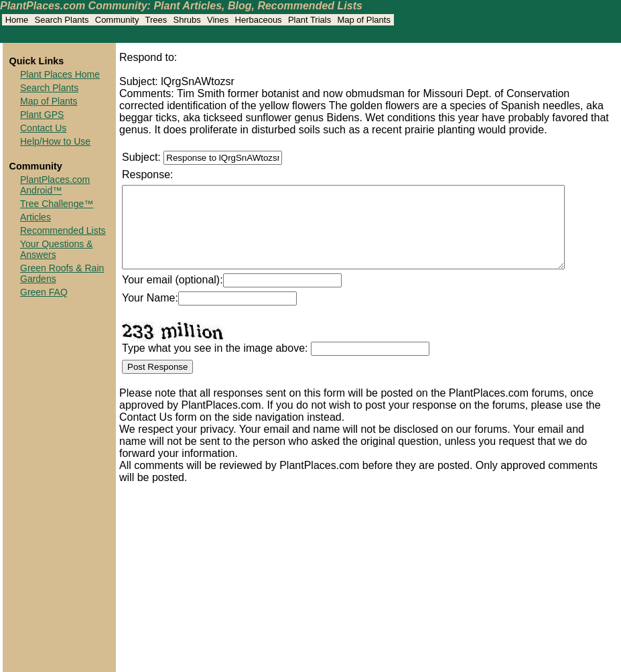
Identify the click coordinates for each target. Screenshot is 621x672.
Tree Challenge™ (57, 204)
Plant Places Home (60, 74)
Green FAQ (44, 292)
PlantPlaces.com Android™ (55, 185)
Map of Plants (49, 101)
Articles (36, 217)
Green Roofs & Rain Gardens (62, 273)
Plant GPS (42, 115)
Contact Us (43, 128)
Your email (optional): (172, 296)
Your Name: (150, 314)
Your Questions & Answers (56, 249)
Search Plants (49, 88)
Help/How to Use (55, 141)
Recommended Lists (63, 230)
